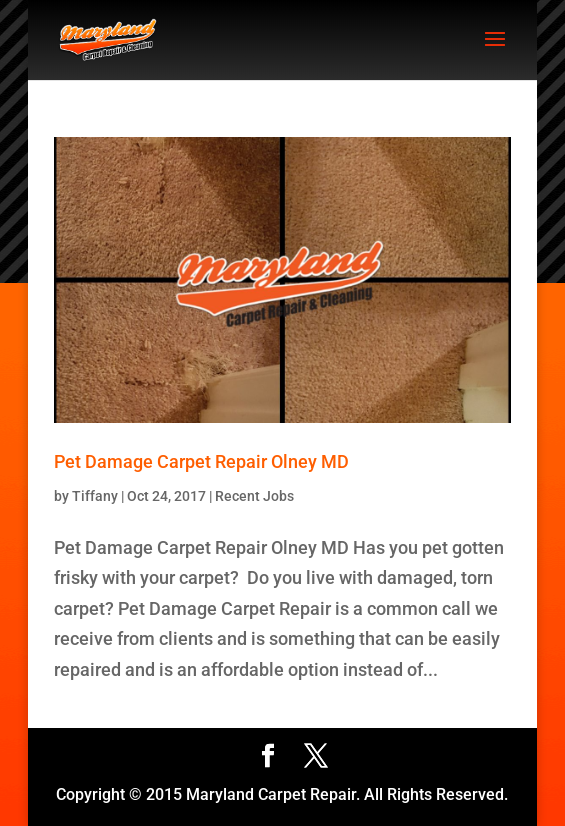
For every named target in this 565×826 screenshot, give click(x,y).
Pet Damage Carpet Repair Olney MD (201, 461)
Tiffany (95, 496)
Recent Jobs (254, 496)
